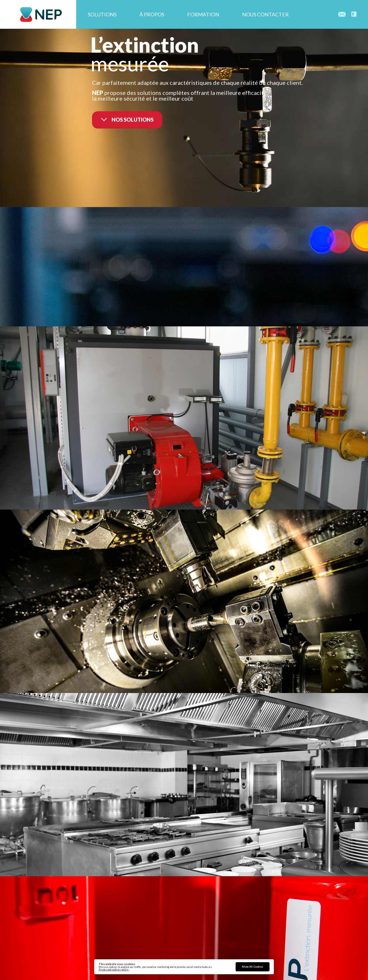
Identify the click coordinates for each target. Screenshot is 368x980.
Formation (203, 14)
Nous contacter (265, 14)
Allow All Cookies (252, 967)
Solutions (102, 14)
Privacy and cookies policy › (114, 970)
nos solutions (127, 118)
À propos (152, 14)
